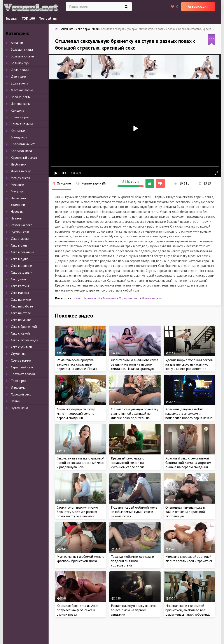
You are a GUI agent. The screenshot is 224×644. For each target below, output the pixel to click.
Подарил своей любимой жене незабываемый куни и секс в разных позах (134, 512)
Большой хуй (20, 63)
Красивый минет (23, 144)
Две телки (18, 77)
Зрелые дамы (21, 97)
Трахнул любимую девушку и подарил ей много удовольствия (132, 561)
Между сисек (20, 178)
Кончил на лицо (22, 124)
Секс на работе (22, 306)
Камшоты (18, 110)
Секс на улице (21, 320)
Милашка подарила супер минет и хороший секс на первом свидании (76, 413)
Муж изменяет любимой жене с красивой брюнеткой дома (80, 559)
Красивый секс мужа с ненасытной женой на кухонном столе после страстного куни (128, 465)
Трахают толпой (23, 374)
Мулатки (17, 191)
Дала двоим (20, 70)
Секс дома (18, 279)
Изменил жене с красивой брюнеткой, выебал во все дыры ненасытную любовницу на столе (188, 612)
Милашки (110, 298)
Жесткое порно (22, 90)
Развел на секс (22, 225)
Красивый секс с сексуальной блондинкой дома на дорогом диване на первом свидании (188, 463)
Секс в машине (21, 266)
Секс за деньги (22, 272)
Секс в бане (19, 245)
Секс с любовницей (25, 340)
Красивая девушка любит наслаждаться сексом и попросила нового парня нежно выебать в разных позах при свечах (189, 418)
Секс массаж (20, 293)
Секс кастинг (20, 286)
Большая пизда (22, 49)
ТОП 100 (28, 18)
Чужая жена (19, 408)
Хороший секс (129, 298)
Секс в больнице (23, 252)
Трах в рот (19, 381)
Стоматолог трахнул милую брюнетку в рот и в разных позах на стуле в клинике (77, 512)
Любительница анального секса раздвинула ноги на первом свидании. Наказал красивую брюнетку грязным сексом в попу (135, 369)
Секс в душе (20, 259)
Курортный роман (24, 158)
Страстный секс (22, 367)
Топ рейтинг (49, 18)
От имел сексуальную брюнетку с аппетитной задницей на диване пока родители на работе (135, 416)
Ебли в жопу (19, 83)
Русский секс (20, 232)
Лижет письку (152, 298)
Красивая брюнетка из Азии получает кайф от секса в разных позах (77, 610)
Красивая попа (21, 151)
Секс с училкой (21, 347)
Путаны (16, 218)
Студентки (19, 354)
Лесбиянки (19, 164)
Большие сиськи (22, 56)
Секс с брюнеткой (87, 298)
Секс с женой (20, 333)
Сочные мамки (21, 360)
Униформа (18, 388)
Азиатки (17, 43)
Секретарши (20, 239)
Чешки (16, 401)
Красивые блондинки (19, 134)
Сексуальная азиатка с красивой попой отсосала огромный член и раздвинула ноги (81, 463)
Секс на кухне (21, 300)
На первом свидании (18, 201)
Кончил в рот (20, 117)
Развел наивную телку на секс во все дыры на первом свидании (133, 610)
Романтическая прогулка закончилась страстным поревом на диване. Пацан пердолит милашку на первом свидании (79, 369)
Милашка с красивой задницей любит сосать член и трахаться (189, 559)
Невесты (17, 212)
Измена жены (21, 104)
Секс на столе (21, 313)
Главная (12, 18)
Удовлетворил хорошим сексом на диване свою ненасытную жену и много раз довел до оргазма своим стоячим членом (189, 366)
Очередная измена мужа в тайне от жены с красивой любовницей (185, 512)
